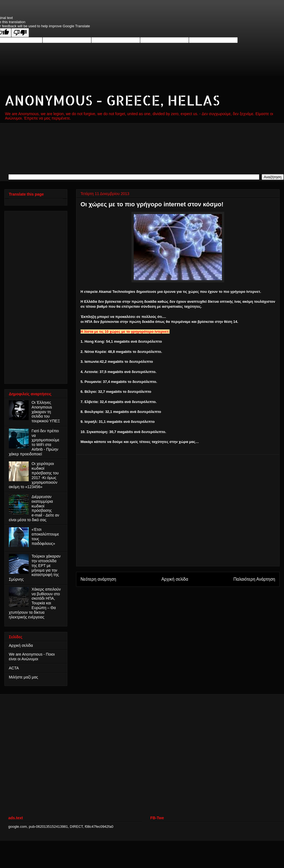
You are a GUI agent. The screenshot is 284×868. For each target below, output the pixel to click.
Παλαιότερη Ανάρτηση (254, 579)
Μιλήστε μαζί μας (23, 677)
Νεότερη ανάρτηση (98, 579)
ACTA (14, 668)
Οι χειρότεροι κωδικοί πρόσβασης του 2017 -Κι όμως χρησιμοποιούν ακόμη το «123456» (34, 475)
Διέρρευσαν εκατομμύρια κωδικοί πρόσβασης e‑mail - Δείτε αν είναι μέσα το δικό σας (34, 508)
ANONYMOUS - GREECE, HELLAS (112, 100)
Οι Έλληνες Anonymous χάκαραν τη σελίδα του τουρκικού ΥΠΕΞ (46, 412)
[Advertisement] (31, 296)
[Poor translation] (20, 33)
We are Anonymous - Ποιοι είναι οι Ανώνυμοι (32, 657)
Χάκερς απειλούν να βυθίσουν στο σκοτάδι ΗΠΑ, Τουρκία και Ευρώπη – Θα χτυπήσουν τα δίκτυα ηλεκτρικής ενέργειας (35, 603)
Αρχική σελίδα (175, 579)
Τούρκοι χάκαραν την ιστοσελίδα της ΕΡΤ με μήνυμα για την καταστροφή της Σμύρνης (35, 568)
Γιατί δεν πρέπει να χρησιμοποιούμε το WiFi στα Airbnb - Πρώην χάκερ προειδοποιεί (34, 442)
